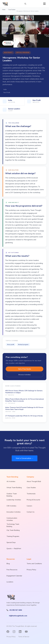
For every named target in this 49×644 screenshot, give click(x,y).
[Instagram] (15, 632)
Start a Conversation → (25, 458)
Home (4, 10)
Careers (29, 506)
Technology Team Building (13, 525)
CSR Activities (11, 506)
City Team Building (13, 530)
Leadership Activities (14, 500)
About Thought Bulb (34, 481)
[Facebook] (9, 632)
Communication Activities (12, 519)
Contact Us (31, 512)
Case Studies (12, 10)
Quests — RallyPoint (14, 549)
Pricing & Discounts (33, 500)
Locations (10, 582)
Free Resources (12, 570)
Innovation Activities (14, 512)
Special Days (11, 542)
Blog (8, 564)
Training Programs (13, 536)
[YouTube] (27, 632)
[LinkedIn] (21, 632)
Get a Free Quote (24, 369)
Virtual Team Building (14, 488)
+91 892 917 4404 (14, 610)
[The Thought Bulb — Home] (5, 4)
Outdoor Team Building (12, 495)
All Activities (11, 481)
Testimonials (31, 494)
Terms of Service (24, 637)
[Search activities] (25, 4)
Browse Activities (25, 375)
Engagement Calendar (14, 576)
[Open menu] (44, 4)
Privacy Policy (31, 570)
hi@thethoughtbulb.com (17, 616)
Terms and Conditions (34, 564)
